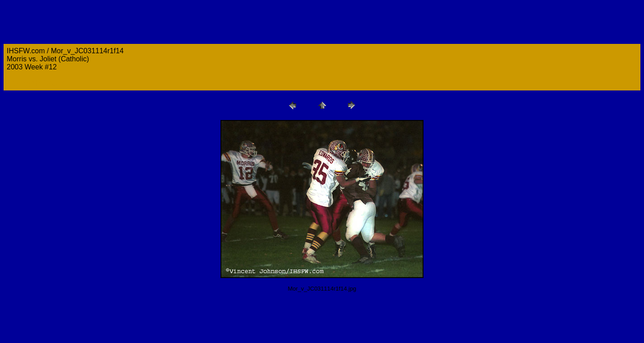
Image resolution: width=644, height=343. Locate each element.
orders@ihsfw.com (36, 83)
